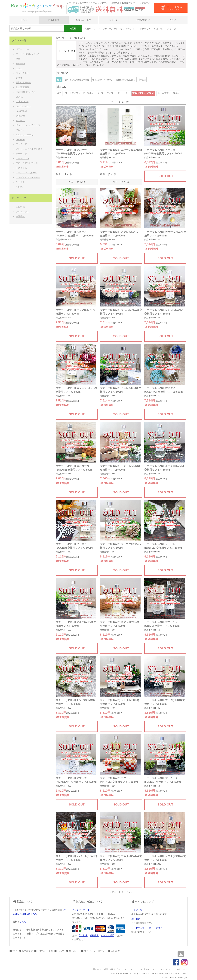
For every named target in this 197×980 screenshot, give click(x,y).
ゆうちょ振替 (108, 935)
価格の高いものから (102, 80)
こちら (23, 922)
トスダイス (171, 29)
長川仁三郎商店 (24, 83)
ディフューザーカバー (118, 93)
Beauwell (20, 116)
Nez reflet (21, 64)
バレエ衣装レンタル (146, 969)
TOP (15, 951)
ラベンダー (131, 29)
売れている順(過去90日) (77, 80)
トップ (24, 20)
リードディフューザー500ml (79, 93)
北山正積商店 (22, 87)
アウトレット (22, 212)
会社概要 (136, 919)
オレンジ (118, 29)
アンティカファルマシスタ (29, 149)
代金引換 (83, 935)
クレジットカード (81, 910)
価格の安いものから (126, 80)
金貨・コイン (182, 969)
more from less (23, 106)
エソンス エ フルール (26, 173)
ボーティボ (21, 154)
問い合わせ (74, 951)
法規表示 (140, 8)
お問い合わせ (143, 20)
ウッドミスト (22, 73)
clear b (19, 78)
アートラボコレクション (28, 54)
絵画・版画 (109, 969)
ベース (100, 93)
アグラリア (145, 29)
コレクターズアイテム (166, 969)
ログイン (113, 20)
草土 (18, 59)
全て (59, 93)
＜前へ (113, 102)
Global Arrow (22, 101)
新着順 (142, 80)
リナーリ (107, 29)
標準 (59, 80)
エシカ (19, 68)
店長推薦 (20, 207)
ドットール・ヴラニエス (28, 125)
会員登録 (129, 8)
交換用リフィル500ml (143, 93)
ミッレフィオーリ (25, 135)
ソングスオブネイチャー (28, 177)
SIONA (19, 97)
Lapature (20, 139)
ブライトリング (122, 969)
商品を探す (54, 20)
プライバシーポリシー (95, 951)
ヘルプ (173, 20)
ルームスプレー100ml (168, 93)
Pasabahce (21, 111)
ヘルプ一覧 (137, 910)
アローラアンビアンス (27, 163)
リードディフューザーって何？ (147, 928)
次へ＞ (129, 102)
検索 (73, 28)
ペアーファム (22, 49)
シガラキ (20, 182)
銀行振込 (94, 935)
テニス (133, 969)
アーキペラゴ (22, 158)
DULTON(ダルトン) (25, 92)
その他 (19, 187)
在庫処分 (20, 216)
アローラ (158, 29)
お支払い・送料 (84, 20)
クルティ (20, 130)
